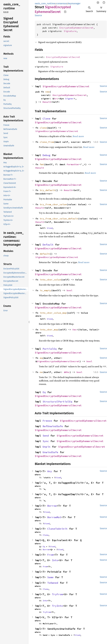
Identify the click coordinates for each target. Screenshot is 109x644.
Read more (78, 136)
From (50, 555)
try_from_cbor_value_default (59, 219)
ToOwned (53, 583)
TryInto (57, 606)
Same (50, 577)
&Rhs (67, 372)
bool (70, 290)
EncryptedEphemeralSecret (76, 28)
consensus (61, 3)
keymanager (74, 3)
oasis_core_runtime (45, 3)
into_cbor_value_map (53, 313)
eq (41, 358)
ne (41, 372)
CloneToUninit (57, 529)
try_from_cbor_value (53, 204)
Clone (46, 119)
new (48, 92)
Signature (70, 31)
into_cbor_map (49, 330)
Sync (46, 441)
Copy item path (65, 12)
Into (55, 560)
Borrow (52, 506)
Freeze (47, 421)
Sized (50, 228)
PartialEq (50, 349)
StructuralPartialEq (57, 402)
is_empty (45, 290)
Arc (56, 98)
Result (47, 102)
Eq (44, 392)
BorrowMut (54, 517)
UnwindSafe (50, 452)
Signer (70, 98)
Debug (46, 155)
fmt (42, 164)
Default (48, 245)
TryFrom (57, 594)
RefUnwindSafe (53, 426)
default (45, 254)
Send (46, 436)
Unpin (46, 447)
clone (43, 128)
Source (38, 15)
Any (50, 471)
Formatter (73, 164)
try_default (48, 190)
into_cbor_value (50, 280)
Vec (75, 330)
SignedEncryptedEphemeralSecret (66, 86)
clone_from (47, 142)
